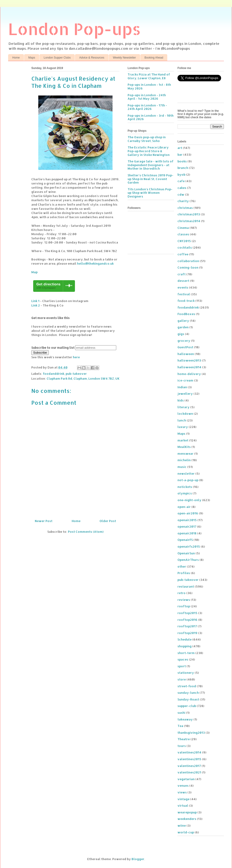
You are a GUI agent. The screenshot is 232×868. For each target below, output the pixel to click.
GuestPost (185, 347)
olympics (185, 493)
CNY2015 (184, 241)
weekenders (187, 819)
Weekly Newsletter (124, 58)
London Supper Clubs (57, 58)
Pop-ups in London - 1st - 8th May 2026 (149, 86)
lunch (182, 420)
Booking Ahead (154, 58)
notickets (185, 487)
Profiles (184, 573)
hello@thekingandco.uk (95, 263)
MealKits (184, 447)
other (182, 566)
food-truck (186, 301)
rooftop (184, 606)
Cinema (183, 228)
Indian (182, 387)
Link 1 (35, 301)
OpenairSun (186, 553)
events (183, 287)
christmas (185, 208)
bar (180, 155)
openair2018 (187, 533)
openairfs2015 (189, 546)
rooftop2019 (187, 633)
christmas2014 (189, 221)
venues (183, 786)
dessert (183, 281)
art (180, 148)
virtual (183, 806)
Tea (180, 726)
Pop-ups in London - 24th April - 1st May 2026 (147, 97)
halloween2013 (189, 360)
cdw (181, 194)
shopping (185, 646)
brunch (183, 168)
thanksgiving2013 (191, 733)
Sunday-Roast (188, 699)
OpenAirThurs (188, 560)
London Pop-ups (74, 29)
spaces (183, 659)
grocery (184, 341)
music (182, 467)
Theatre (184, 739)
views (182, 792)
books (182, 161)
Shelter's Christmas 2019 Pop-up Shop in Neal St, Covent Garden (150, 179)
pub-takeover (76, 374)
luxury (183, 427)
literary (184, 407)
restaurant (186, 586)
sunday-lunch (188, 693)
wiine (182, 825)
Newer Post (44, 521)
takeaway (185, 719)
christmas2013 (189, 214)
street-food (187, 686)
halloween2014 (189, 367)
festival (184, 294)
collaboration (188, 261)
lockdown (185, 414)
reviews (184, 600)
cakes (182, 188)
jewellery (185, 394)
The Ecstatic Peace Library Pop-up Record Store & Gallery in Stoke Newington (149, 151)
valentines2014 (189, 752)
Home (16, 58)
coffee (183, 254)
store (182, 679)
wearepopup (187, 812)
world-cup (186, 832)
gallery (183, 321)
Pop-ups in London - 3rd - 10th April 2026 (151, 117)
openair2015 (187, 520)
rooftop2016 (187, 620)
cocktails (185, 247)
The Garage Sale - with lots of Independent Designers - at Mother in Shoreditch (151, 165)
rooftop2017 (187, 626)
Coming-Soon (188, 267)
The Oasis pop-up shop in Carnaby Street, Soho (147, 139)
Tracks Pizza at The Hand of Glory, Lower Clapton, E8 (149, 76)
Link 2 (36, 305)
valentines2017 (189, 766)
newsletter (186, 473)
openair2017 (187, 526)
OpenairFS (185, 540)
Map (34, 272)
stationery (186, 673)
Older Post (108, 521)
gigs (181, 334)
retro (182, 593)
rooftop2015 (187, 613)
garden (183, 327)
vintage (184, 799)
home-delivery (189, 374)
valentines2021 (189, 772)
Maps (32, 58)
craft (182, 274)
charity (183, 201)
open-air (184, 507)
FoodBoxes (186, 314)
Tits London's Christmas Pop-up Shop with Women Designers (150, 193)
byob (181, 174)
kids (181, 400)
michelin (184, 460)
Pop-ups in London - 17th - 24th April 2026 (147, 107)
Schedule (185, 639)
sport (182, 666)
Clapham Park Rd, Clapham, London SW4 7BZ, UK (83, 378)
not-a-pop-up (188, 480)
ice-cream (185, 380)
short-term (186, 653)
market (183, 440)
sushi (181, 713)
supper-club (187, 706)
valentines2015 (189, 759)
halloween (186, 354)
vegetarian (186, 779)
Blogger (138, 859)
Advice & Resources (92, 58)
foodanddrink (54, 374)
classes (183, 234)
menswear (185, 454)
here (76, 357)
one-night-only (189, 500)
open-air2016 (188, 513)
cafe (181, 181)
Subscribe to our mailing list (53, 348)
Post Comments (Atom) (86, 532)
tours (182, 746)
